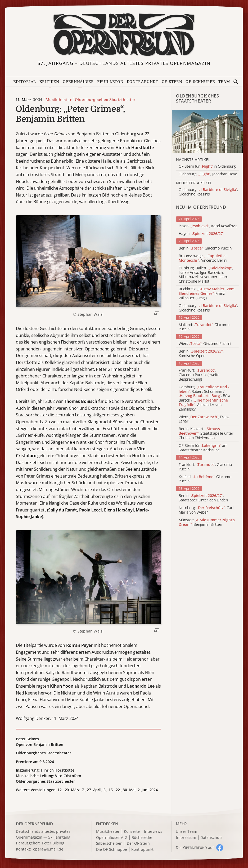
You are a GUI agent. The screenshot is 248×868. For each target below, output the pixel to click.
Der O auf (195, 847)
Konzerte (132, 832)
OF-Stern (172, 82)
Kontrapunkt (143, 82)
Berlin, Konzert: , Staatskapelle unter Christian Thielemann (206, 433)
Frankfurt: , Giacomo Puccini (205, 467)
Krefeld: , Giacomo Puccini (205, 479)
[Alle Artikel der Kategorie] (207, 132)
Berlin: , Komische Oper (201, 354)
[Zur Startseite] (124, 35)
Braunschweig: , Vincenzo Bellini (203, 258)
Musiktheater (58, 100)
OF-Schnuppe (200, 82)
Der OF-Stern (138, 843)
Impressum (186, 838)
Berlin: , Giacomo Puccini (206, 248)
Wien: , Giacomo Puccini (205, 344)
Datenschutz (211, 838)
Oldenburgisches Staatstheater (105, 100)
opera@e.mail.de (48, 849)
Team (224, 82)
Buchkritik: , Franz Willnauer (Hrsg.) (207, 293)
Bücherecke (142, 838)
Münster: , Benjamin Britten (207, 522)
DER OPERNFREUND (34, 824)
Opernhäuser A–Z (112, 838)
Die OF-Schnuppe (112, 850)
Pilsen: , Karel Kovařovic (208, 226)
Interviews (153, 832)
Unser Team (186, 831)
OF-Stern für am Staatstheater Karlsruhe (203, 448)
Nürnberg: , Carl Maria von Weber (206, 510)
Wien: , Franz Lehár (204, 419)
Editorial (25, 82)
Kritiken (49, 82)
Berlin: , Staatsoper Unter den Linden (203, 498)
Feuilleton (110, 82)
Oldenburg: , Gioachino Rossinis (208, 308)
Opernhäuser (78, 82)
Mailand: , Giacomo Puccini (204, 327)
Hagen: (201, 234)
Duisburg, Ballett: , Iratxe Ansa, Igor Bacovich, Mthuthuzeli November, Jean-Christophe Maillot (206, 275)
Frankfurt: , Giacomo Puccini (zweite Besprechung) (199, 375)
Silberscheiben (109, 843)
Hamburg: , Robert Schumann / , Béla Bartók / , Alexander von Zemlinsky (204, 398)
